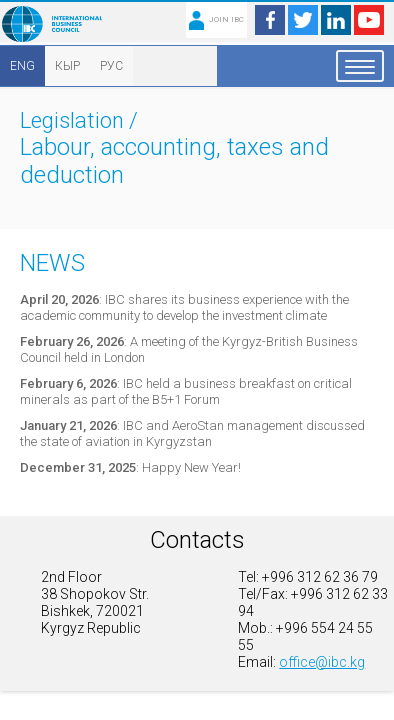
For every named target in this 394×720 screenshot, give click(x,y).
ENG (22, 66)
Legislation (72, 120)
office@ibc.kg (322, 662)
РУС (111, 66)
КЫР (67, 66)
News (52, 263)
